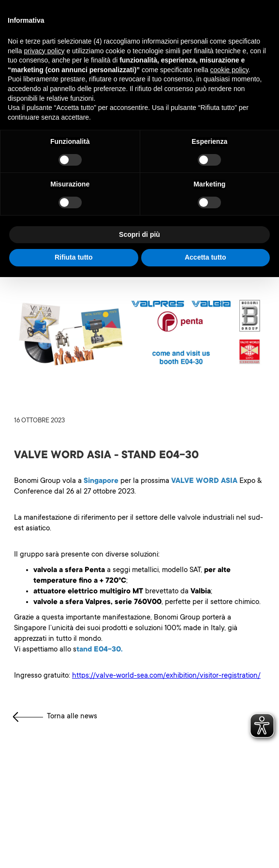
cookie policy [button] (229, 70)
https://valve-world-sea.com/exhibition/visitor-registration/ (166, 676)
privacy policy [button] (44, 51)
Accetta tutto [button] (206, 257)
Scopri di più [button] (139, 234)
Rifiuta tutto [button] (74, 257)
